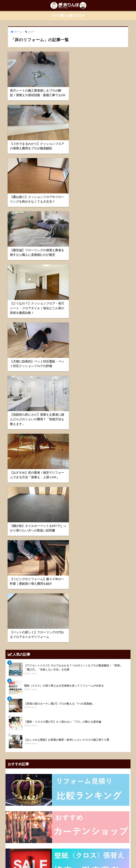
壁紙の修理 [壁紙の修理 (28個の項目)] (55, 733)
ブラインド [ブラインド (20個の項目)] (59, 720)
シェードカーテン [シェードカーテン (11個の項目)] (30, 720)
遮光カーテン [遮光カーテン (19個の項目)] (56, 739)
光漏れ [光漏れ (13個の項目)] (116, 727)
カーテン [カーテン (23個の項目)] (113, 701)
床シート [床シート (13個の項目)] (32, 739)
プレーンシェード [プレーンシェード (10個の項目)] (101, 720)
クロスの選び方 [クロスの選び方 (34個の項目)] (91, 714)
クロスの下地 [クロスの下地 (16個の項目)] (53, 714)
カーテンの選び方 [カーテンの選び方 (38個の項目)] (58, 708)
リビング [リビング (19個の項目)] (119, 720)
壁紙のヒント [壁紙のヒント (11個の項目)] (38, 733)
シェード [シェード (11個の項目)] (13, 720)
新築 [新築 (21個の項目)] (43, 739)
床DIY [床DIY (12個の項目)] (115, 733)
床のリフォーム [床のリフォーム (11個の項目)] (16, 739)
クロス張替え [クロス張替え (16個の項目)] (109, 714)
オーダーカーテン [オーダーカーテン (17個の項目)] (96, 701)
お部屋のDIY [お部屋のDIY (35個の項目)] (46, 701)
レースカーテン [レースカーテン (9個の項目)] (31, 727)
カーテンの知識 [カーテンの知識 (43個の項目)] (38, 708)
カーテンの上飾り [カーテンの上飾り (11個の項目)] (17, 708)
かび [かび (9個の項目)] (59, 701)
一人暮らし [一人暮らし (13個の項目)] (92, 727)
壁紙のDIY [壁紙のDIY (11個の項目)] (22, 733)
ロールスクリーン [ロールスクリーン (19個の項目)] (73, 727)
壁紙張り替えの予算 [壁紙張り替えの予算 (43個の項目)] (89, 733)
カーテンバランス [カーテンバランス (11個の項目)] (80, 708)
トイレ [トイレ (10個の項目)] (46, 720)
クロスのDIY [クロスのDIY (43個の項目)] (36, 714)
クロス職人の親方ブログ (68, 16)
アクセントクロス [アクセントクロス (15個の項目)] (74, 701)
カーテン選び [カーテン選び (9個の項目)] (118, 708)
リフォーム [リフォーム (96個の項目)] (14, 727)
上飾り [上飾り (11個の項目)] (105, 727)
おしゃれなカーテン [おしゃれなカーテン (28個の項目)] (26, 701)
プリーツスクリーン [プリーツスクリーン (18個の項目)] (79, 720)
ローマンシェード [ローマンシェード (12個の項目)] (52, 727)
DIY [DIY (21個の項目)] (10, 701)
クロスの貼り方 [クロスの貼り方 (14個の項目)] (72, 714)
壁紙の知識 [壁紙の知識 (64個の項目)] (70, 733)
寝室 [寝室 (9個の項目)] (105, 733)
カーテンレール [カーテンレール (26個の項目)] (100, 708)
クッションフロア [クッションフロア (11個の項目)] (17, 714)
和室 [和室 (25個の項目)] (11, 733)
